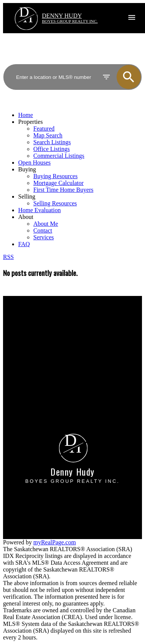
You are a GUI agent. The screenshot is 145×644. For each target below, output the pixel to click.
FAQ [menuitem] (24, 244)
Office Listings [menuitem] (51, 149)
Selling (27, 196)
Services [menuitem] (44, 237)
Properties (30, 122)
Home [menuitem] (26, 115)
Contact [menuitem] (43, 230)
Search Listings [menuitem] (52, 142)
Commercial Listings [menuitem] (59, 156)
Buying (27, 169)
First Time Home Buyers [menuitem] (63, 190)
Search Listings (31, 337)
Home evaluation (33, 387)
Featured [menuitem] (44, 129)
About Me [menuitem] (46, 224)
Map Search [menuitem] (48, 135)
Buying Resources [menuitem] (55, 176)
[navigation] (72, 180)
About (26, 217)
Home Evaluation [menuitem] (39, 210)
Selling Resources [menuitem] (55, 203)
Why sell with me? (35, 380)
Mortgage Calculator (37, 330)
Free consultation (33, 394)
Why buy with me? (35, 323)
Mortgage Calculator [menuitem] (58, 183)
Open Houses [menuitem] (34, 163)
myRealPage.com (55, 542)
